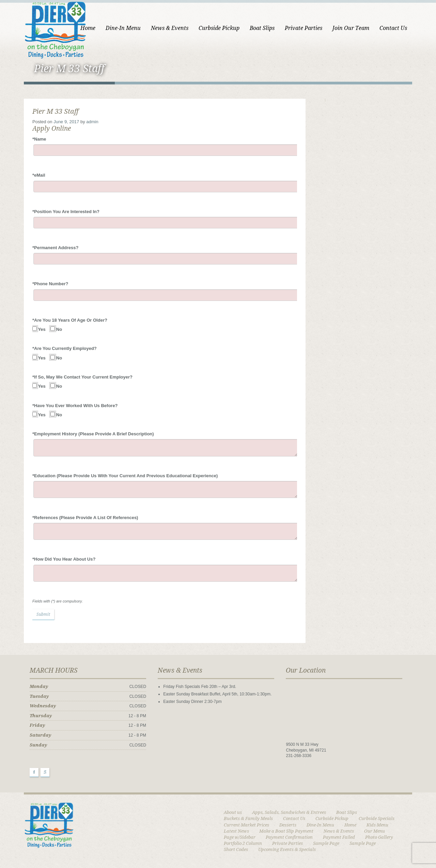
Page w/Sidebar (240, 837)
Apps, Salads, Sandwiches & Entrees (289, 812)
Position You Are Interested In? (66, 212)
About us (233, 812)
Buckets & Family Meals (248, 818)
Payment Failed (339, 837)
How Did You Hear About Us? (64, 559)
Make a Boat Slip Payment (286, 831)
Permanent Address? (55, 248)
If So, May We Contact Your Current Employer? (82, 377)
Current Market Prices (246, 825)
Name (39, 139)
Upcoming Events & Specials (287, 849)
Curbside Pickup (219, 28)
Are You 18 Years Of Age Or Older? (70, 320)
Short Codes (236, 849)
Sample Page (326, 843)
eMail (39, 175)
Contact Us (393, 28)
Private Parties (303, 28)
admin (92, 122)
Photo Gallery (379, 837)
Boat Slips (262, 28)
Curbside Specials (377, 818)
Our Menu (375, 831)
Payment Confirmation (289, 837)
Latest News (236, 831)
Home (88, 28)
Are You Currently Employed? (65, 348)
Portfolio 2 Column (243, 843)
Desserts (288, 825)
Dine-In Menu (123, 28)
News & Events (170, 28)
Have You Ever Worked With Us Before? (75, 406)
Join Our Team (351, 28)
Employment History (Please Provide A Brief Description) (93, 434)
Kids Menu (377, 825)
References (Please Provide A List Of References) (85, 518)
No (59, 329)
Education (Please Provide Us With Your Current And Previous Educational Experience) (125, 476)
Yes (41, 329)
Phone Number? (50, 284)
